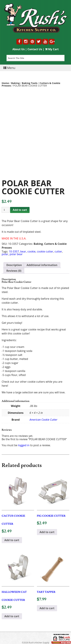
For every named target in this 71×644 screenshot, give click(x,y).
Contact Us (35, 49)
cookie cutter (45, 251)
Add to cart (20, 210)
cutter (58, 251)
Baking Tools (30, 83)
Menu (9, 68)
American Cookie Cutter (43, 420)
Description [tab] (14, 265)
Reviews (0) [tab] (14, 271)
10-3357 (14, 251)
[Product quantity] (6, 210)
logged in (24, 445)
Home (5, 83)
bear (23, 251)
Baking (15, 83)
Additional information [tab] (42, 265)
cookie (31, 251)
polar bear (16, 254)
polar (5, 254)
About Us (19, 49)
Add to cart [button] (12, 540)
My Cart (52, 49)
